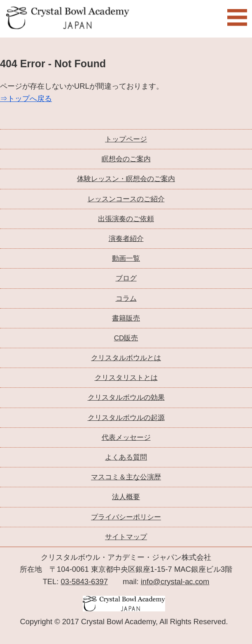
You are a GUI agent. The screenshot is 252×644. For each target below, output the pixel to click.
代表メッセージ (126, 438)
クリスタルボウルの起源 (126, 418)
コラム (126, 298)
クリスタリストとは (126, 378)
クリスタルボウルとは (126, 358)
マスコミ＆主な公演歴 (126, 477)
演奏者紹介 (126, 239)
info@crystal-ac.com (175, 581)
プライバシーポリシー (126, 517)
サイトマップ (126, 537)
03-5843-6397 (84, 581)
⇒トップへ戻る (26, 98)
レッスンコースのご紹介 (126, 199)
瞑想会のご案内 (126, 159)
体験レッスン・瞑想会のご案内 (126, 179)
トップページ (126, 139)
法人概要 (126, 497)
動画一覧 (126, 258)
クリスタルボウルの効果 (126, 397)
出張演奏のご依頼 (126, 219)
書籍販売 (126, 318)
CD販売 (126, 338)
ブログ (126, 278)
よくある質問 (126, 457)
